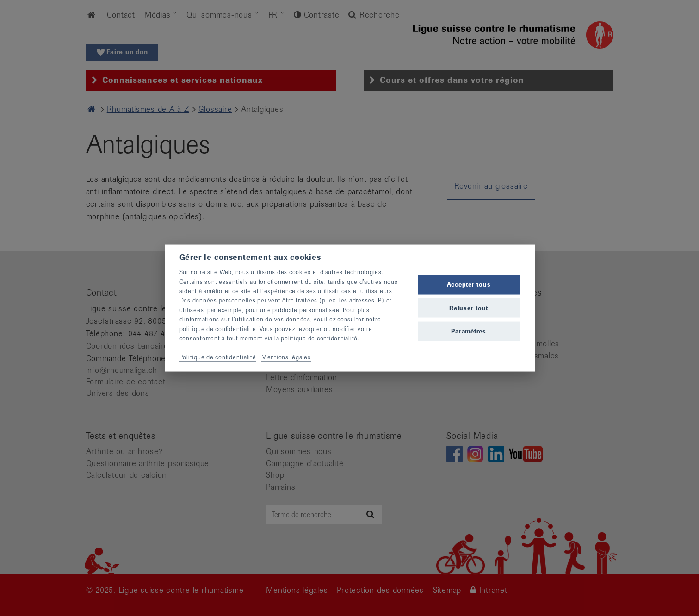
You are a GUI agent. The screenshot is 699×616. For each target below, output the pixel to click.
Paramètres (469, 331)
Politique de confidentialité (218, 357)
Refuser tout (469, 308)
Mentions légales (286, 357)
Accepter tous (469, 285)
